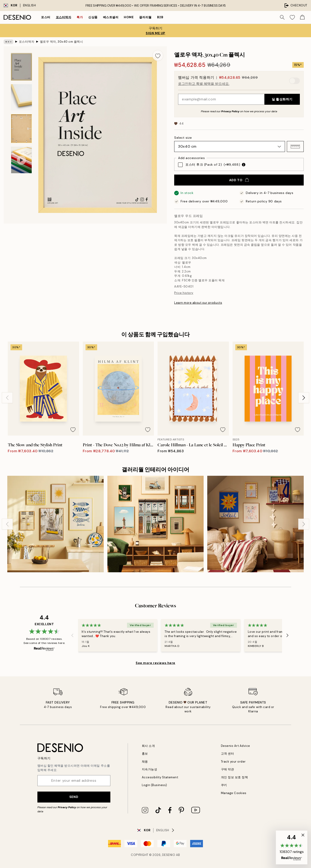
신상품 (93, 17)
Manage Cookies (234, 793)
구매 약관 (228, 769)
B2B (160, 17)
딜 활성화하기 (282, 99)
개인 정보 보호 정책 (235, 777)
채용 (145, 762)
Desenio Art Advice (236, 746)
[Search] (282, 17)
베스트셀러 (111, 17)
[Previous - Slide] (7, 398)
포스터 (46, 17)
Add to (239, 180)
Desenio (169, 855)
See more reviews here (155, 663)
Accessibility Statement (160, 777)
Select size (183, 138)
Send (74, 797)
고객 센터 (228, 754)
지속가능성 (150, 769)
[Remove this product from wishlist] (158, 55)
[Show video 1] (21, 160)
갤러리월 (145, 17)
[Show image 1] (21, 67)
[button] (295, 146)
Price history (184, 293)
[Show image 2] (21, 97)
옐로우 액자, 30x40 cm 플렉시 (61, 42)
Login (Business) (154, 785)
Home (129, 17)
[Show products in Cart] (302, 17)
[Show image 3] (21, 129)
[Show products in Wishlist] (292, 17)
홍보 (145, 754)
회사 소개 (148, 746)
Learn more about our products (198, 303)
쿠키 (224, 785)
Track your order (233, 762)
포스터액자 (64, 17)
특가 (80, 17)
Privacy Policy (230, 111)
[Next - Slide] (304, 398)
